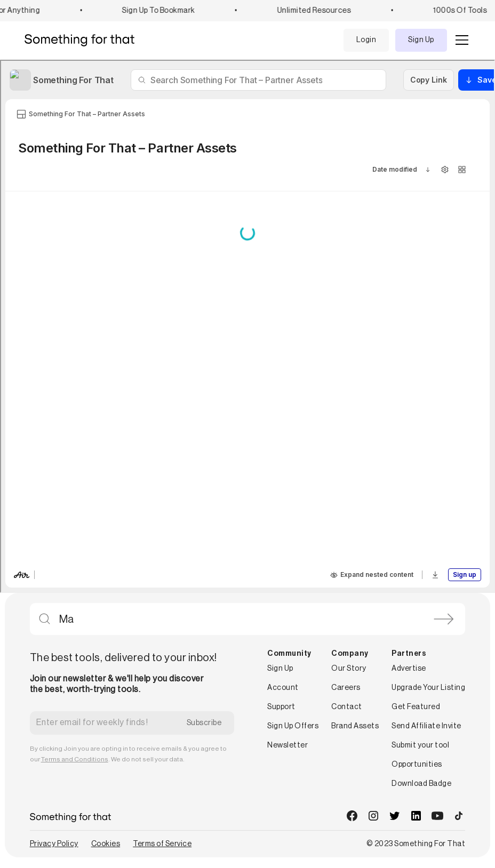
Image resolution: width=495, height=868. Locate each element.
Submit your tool (420, 745)
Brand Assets (355, 726)
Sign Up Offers (293, 726)
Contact (347, 707)
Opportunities (417, 765)
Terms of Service (162, 844)
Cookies (106, 844)
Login (366, 40)
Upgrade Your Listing (428, 688)
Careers (346, 688)
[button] (460, 40)
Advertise (409, 669)
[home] (83, 40)
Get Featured (416, 707)
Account (283, 688)
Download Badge (421, 784)
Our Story (349, 669)
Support (281, 707)
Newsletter (288, 745)
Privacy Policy (54, 844)
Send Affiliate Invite (426, 726)
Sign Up (421, 40)
